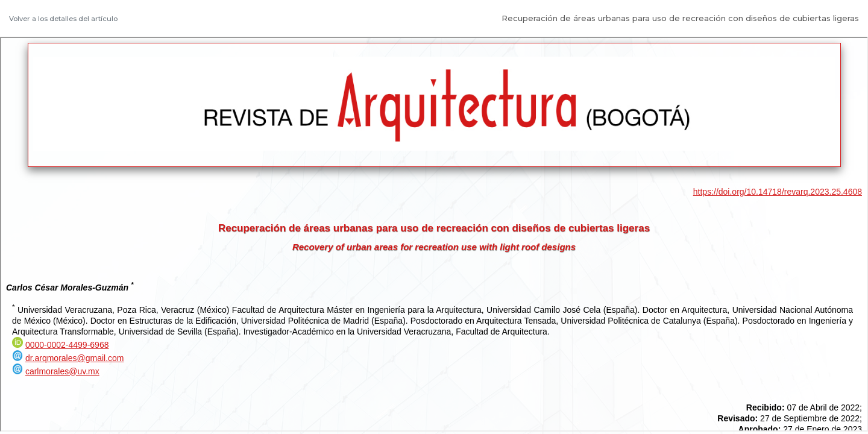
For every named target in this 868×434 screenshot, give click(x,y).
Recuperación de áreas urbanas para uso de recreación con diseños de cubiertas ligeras (680, 18)
